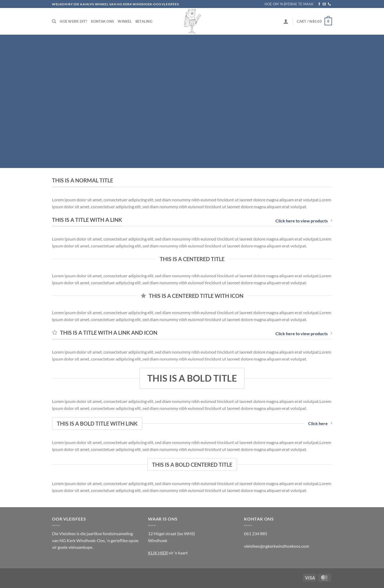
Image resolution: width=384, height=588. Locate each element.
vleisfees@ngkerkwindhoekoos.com (277, 546)
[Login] (286, 21)
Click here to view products (304, 221)
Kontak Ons (103, 21)
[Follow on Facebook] (319, 4)
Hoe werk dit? (73, 21)
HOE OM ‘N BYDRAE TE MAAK (289, 4)
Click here (320, 423)
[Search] (54, 21)
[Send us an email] (324, 4)
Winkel (125, 21)
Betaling (144, 21)
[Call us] (329, 4)
